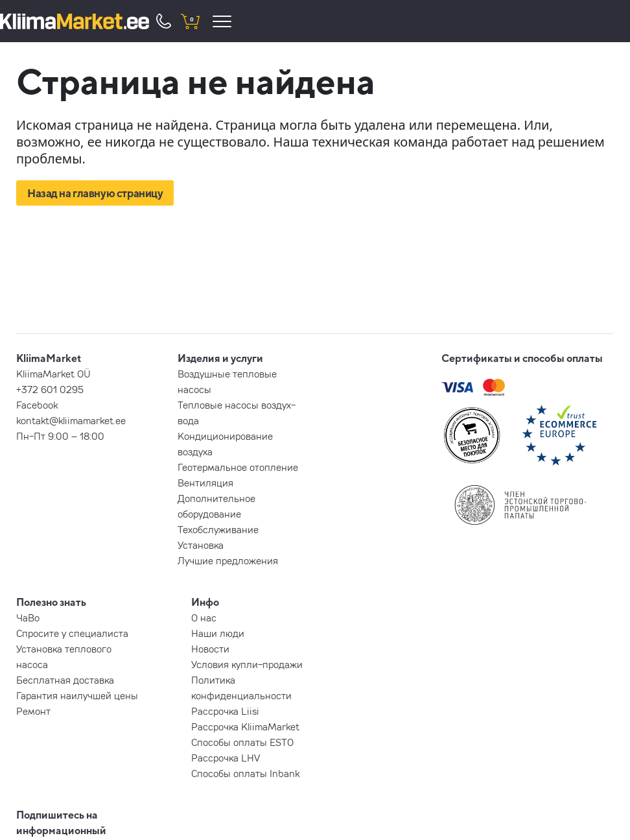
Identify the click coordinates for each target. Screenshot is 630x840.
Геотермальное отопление (238, 467)
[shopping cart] (190, 21)
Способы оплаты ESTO (242, 742)
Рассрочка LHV (226, 758)
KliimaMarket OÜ (53, 374)
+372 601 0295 (50, 389)
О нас (204, 618)
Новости (210, 649)
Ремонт (33, 711)
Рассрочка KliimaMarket (245, 726)
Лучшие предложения (228, 560)
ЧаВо (28, 618)
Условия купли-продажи (247, 664)
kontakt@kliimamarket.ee (71, 420)
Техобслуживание (218, 529)
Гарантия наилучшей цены (77, 695)
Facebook (37, 405)
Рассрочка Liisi (225, 711)
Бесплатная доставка (65, 680)
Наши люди (218, 633)
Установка (201, 545)
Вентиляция (205, 483)
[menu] (224, 21)
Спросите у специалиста (72, 633)
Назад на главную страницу (95, 193)
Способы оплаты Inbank (245, 773)
